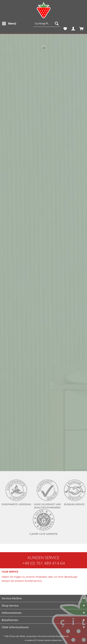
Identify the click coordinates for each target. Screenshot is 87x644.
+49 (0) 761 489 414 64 (44, 563)
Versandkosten (76, 636)
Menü (9, 23)
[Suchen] (57, 23)
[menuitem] (9, 23)
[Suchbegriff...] (47, 23)
